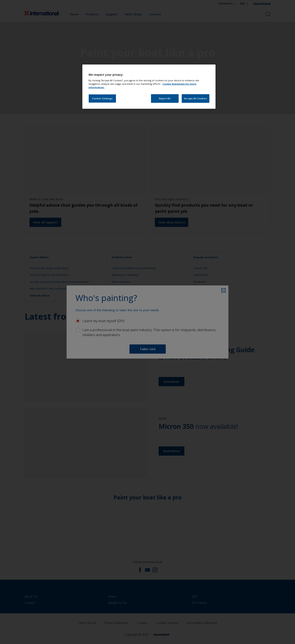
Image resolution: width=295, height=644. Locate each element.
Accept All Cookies (196, 98)
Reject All (165, 98)
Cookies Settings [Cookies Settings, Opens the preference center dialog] (102, 98)
